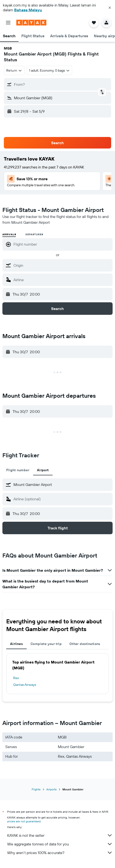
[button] (110, 8)
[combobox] (14, 70)
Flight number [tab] (18, 470)
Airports (51, 789)
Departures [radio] (34, 234)
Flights (36, 789)
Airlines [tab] (16, 644)
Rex (16, 678)
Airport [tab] (43, 470)
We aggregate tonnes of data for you (60, 844)
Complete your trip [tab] (46, 644)
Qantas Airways (25, 685)
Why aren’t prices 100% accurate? (60, 853)
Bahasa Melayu (28, 10)
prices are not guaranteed (24, 821)
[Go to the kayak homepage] (31, 23)
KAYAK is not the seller (60, 835)
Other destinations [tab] (85, 644)
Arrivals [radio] (9, 234)
